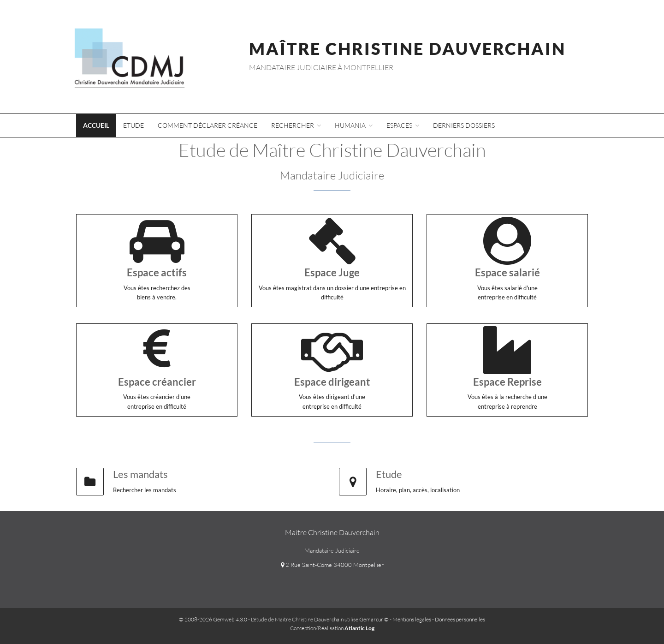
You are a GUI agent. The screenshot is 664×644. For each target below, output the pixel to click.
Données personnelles (460, 619)
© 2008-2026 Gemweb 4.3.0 (213, 619)
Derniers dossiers (464, 125)
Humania (354, 125)
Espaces (403, 125)
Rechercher (296, 125)
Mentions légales (412, 619)
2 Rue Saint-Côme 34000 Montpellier (332, 565)
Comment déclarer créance (207, 125)
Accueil (96, 125)
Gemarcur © (374, 619)
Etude (133, 125)
